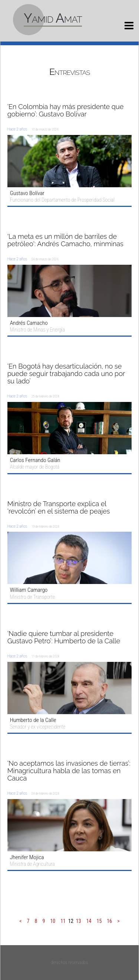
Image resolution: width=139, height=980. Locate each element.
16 (109, 921)
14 (89, 921)
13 (79, 921)
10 (53, 921)
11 (63, 921)
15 (99, 921)
